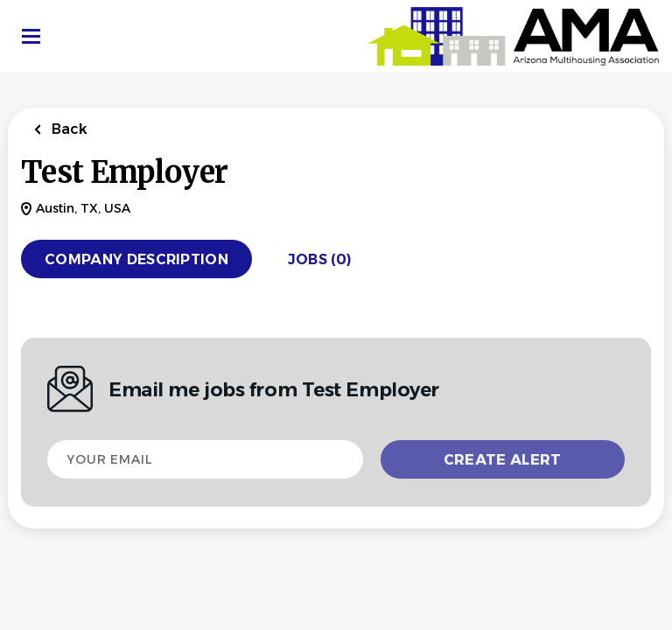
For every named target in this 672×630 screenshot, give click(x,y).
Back (68, 129)
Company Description (136, 259)
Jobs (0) (320, 259)
